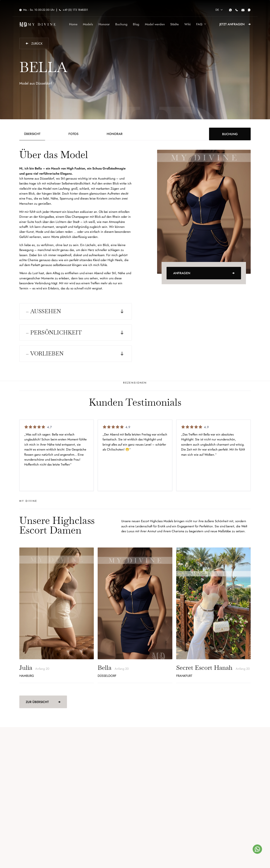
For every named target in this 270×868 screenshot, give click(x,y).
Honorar (104, 24)
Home (73, 24)
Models (88, 24)
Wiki (188, 24)
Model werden (155, 24)
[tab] (32, 134)
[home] (38, 24)
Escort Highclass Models (157, 521)
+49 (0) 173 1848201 (75, 10)
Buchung (121, 24)
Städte (174, 24)
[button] (219, 10)
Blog (136, 24)
